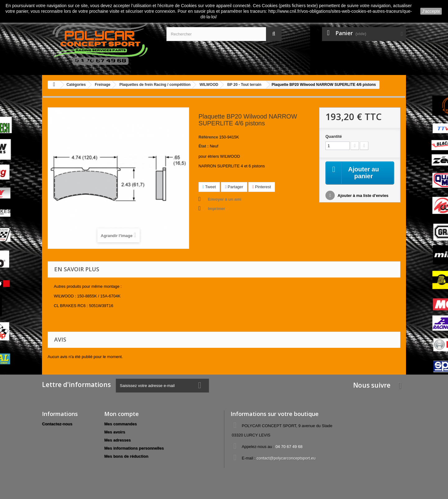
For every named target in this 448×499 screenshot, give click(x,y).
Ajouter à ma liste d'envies (363, 196)
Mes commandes (121, 424)
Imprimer (217, 209)
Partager (234, 187)
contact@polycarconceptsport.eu (286, 458)
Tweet (209, 187)
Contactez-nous (57, 424)
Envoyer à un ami (225, 199)
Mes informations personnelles (134, 448)
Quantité (334, 136)
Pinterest (262, 187)
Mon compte (121, 414)
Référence (208, 137)
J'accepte (431, 11)
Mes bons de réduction (126, 456)
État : (204, 146)
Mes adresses (117, 440)
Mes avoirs (115, 432)
